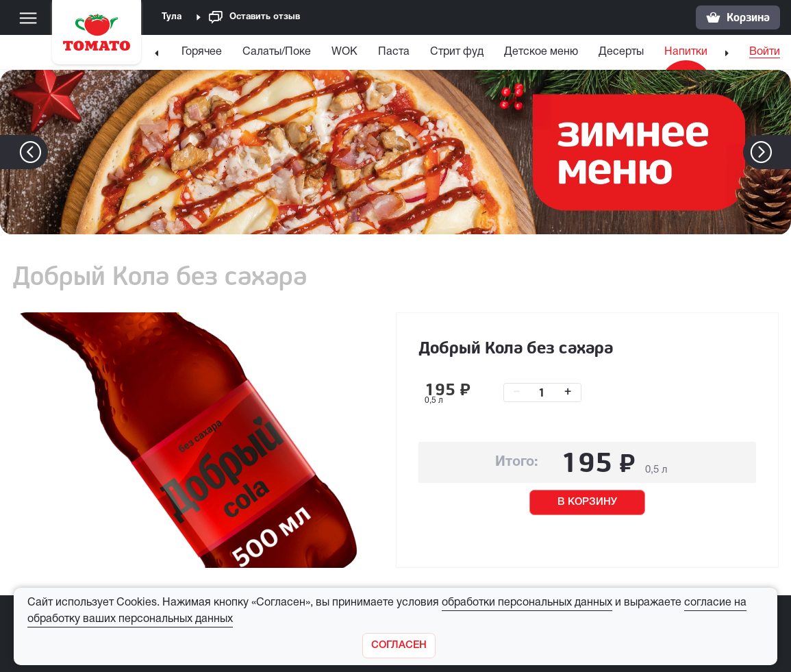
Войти (765, 52)
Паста (394, 52)
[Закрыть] (399, 646)
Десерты (621, 52)
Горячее (202, 52)
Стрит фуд (457, 52)
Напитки (686, 52)
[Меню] (28, 18)
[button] (782, 152)
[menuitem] (202, 55)
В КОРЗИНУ (587, 502)
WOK (344, 52)
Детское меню (541, 52)
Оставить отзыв (254, 17)
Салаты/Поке (277, 52)
